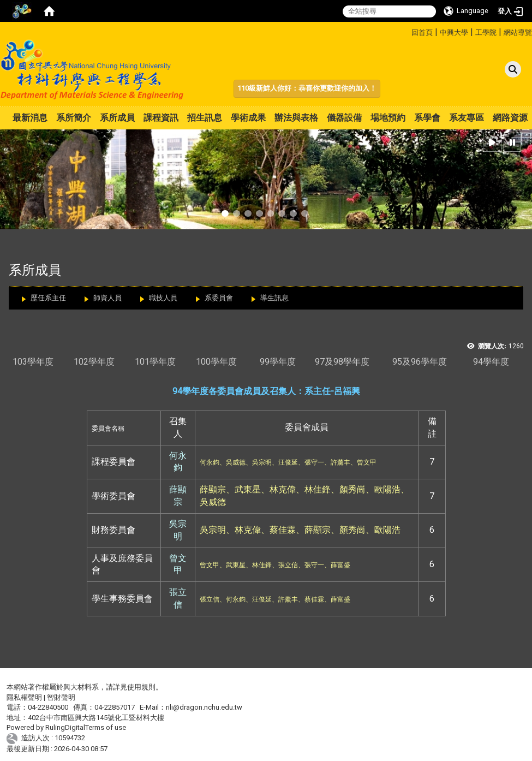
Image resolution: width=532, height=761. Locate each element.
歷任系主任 (48, 298)
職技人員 (163, 298)
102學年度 (94, 362)
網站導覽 (518, 32)
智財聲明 (61, 697)
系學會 (427, 118)
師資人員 (107, 298)
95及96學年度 (420, 362)
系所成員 (117, 118)
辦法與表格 (296, 118)
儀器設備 (344, 118)
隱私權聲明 (24, 697)
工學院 (486, 32)
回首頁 (422, 32)
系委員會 (219, 298)
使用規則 (141, 687)
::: (407, 31)
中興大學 (454, 32)
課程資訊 (161, 118)
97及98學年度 (342, 362)
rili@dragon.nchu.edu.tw (204, 707)
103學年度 (33, 362)
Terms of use (106, 727)
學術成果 (248, 118)
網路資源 (510, 118)
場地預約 (388, 118)
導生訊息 (274, 298)
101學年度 (155, 362)
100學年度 (216, 362)
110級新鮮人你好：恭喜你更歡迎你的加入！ (307, 88)
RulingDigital (65, 727)
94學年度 (491, 362)
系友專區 (467, 118)
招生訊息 (205, 118)
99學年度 (278, 362)
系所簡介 (74, 118)
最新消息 (30, 118)
